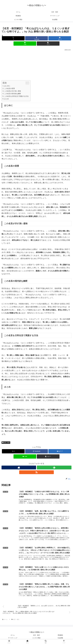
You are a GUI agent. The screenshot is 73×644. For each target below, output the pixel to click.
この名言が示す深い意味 (13, 91)
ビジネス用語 (36, 638)
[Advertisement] (36, 65)
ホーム (13, 635)
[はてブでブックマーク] (60, 38)
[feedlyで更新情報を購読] (54, 467)
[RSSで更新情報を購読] (36, 472)
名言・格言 (6, 442)
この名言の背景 (10, 88)
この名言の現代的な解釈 (13, 94)
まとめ (6, 99)
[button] (48, 44)
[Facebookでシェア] (36, 38)
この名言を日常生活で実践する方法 (16, 96)
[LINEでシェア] (25, 44)
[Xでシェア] (13, 38)
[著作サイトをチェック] (19, 467)
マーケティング (13, 638)
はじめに (7, 86)
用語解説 (60, 635)
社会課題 (60, 638)
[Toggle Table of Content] (26, 83)
